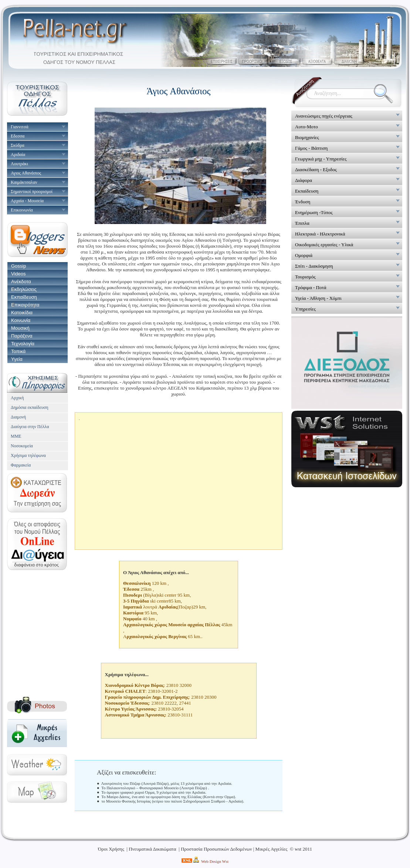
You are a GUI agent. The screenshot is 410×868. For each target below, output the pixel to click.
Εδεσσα (18, 136)
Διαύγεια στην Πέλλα (30, 427)
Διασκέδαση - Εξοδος (316, 169)
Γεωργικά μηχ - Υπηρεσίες (321, 159)
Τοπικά (18, 351)
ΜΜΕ (16, 436)
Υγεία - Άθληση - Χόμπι (318, 298)
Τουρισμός (305, 277)
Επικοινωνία (22, 210)
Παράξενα (22, 336)
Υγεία (17, 359)
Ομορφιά (304, 255)
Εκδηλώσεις (24, 289)
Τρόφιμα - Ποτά (311, 287)
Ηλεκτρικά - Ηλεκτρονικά (320, 234)
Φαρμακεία (21, 465)
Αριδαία (18, 155)
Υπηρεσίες (305, 309)
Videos (18, 274)
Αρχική (17, 398)
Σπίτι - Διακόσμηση (314, 266)
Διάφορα (304, 180)
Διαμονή (18, 417)
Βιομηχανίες (307, 137)
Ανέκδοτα (21, 282)
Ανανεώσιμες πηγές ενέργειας (324, 116)
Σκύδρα (18, 145)
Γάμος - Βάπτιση (311, 148)
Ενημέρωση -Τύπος (314, 212)
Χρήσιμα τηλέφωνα (28, 455)
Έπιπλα (302, 223)
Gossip (18, 266)
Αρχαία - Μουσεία (27, 201)
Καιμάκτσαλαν (24, 182)
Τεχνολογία (23, 344)
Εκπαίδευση (24, 297)
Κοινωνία (21, 320)
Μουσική (20, 328)
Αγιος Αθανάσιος (26, 173)
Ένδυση (303, 202)
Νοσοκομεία (22, 446)
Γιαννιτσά (20, 127)
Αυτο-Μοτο (306, 127)
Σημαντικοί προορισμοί (32, 191)
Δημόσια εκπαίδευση (29, 407)
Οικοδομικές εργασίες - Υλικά (324, 245)
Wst (225, 861)
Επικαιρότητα (25, 305)
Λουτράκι (19, 164)
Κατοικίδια (22, 313)
